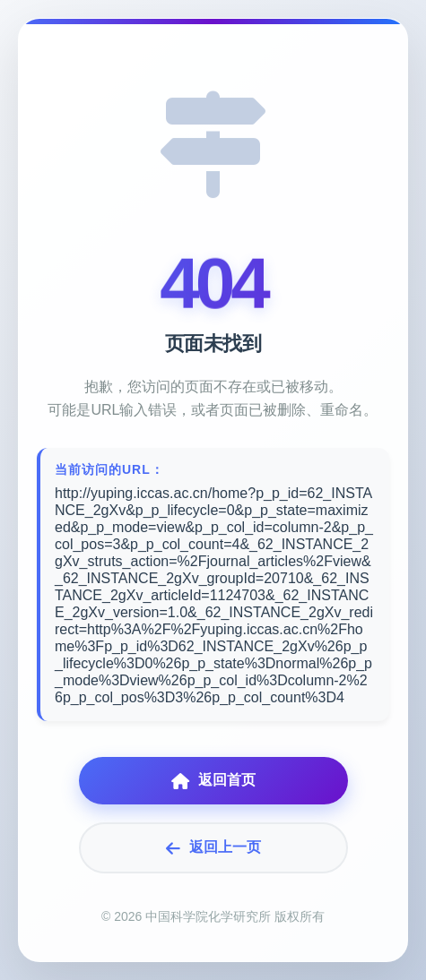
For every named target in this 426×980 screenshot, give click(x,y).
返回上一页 (213, 848)
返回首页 (213, 781)
